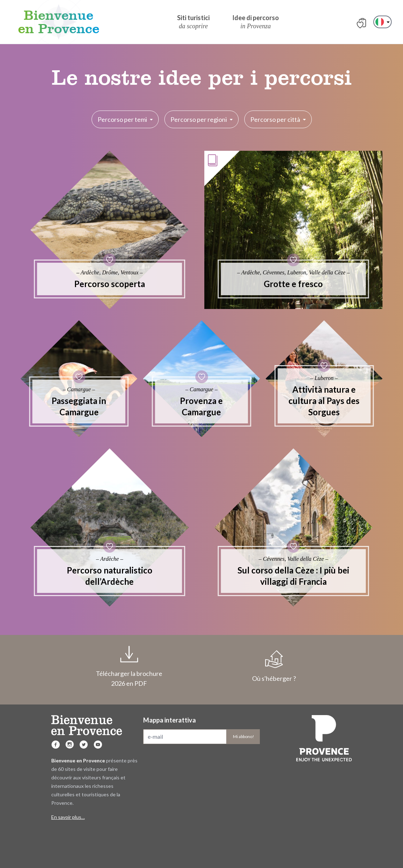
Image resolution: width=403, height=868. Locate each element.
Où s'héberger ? (274, 666)
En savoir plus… (68, 817)
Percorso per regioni (201, 119)
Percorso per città (278, 119)
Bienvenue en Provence (59, 22)
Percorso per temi (125, 119)
